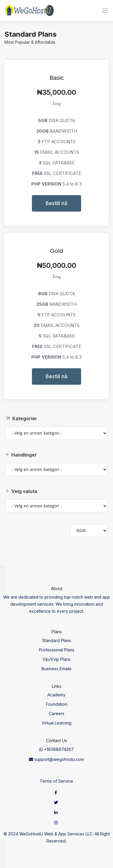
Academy (56, 695)
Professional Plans (57, 650)
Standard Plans (57, 640)
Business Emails (56, 669)
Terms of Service (56, 781)
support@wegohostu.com (56, 759)
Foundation (57, 704)
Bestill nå (56, 203)
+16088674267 (56, 749)
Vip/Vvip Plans (56, 659)
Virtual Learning (56, 723)
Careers (57, 714)
